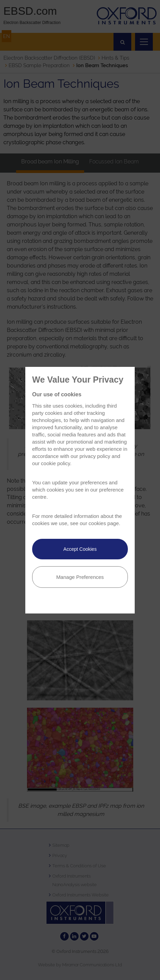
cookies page (104, 523)
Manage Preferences (80, 577)
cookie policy (56, 463)
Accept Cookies (80, 549)
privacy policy (95, 456)
